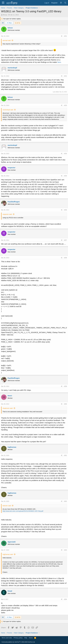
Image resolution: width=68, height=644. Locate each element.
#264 (65, 599)
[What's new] (61, 3)
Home (31, 638)
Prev (9, 23)
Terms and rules (7, 638)
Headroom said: (8, 408)
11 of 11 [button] (18, 23)
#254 (65, 154)
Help (26, 638)
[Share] (62, 36)
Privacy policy (18, 638)
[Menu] (3, 3)
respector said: (7, 214)
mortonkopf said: (8, 110)
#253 (65, 105)
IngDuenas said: (8, 554)
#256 (65, 210)
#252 (65, 76)
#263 (65, 550)
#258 (65, 258)
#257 (65, 240)
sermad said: (7, 40)
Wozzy (5, 15)
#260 (65, 404)
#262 (65, 501)
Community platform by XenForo (18, 642)
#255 (65, 176)
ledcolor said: (7, 506)
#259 (65, 386)
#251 (65, 36)
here (59, 62)
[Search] (65, 3)
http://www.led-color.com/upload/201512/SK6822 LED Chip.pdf (23, 511)
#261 (65, 455)
